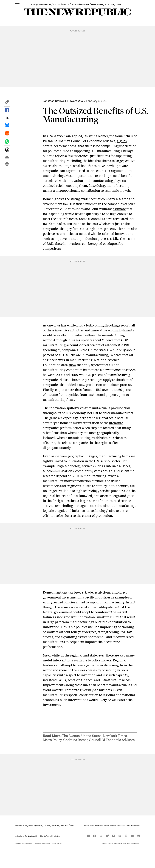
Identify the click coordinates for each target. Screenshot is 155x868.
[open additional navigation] (17, 5)
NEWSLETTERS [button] (97, 5)
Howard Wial (75, 101)
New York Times (115, 736)
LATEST (33, 5)
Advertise (113, 826)
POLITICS (57, 5)
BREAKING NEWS (44, 5)
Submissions (135, 826)
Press (123, 826)
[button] (7, 103)
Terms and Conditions (42, 843)
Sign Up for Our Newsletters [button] (50, 836)
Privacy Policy (57, 843)
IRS (98, 389)
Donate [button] (106, 826)
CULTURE (75, 5)
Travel (92, 826)
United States (91, 736)
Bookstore (99, 826)
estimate (119, 209)
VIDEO (118, 5)
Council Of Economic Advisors (112, 740)
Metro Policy (52, 740)
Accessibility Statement (24, 843)
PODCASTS (109, 5)
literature (116, 423)
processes (105, 238)
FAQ (119, 826)
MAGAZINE (85, 5)
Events (87, 826)
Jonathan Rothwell (54, 101)
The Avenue (71, 736)
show (72, 365)
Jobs (128, 826)
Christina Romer (75, 740)
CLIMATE (66, 5)
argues (122, 141)
